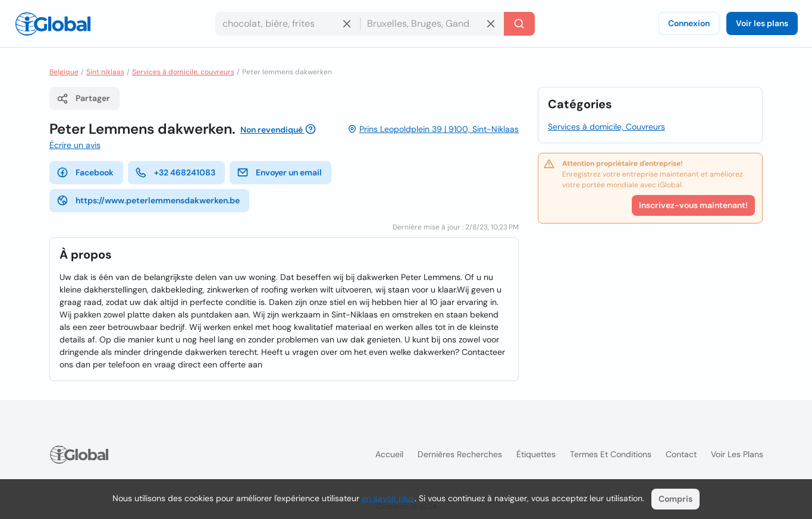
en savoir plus (388, 498)
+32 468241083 (175, 172)
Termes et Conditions (611, 454)
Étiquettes (536, 454)
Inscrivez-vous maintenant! (693, 205)
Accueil (389, 454)
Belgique (64, 72)
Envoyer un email (279, 172)
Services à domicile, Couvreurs (606, 127)
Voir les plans (762, 23)
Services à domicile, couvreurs (183, 72)
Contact (681, 454)
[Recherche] (519, 24)
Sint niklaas (105, 72)
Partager (83, 99)
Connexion (689, 23)
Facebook (85, 172)
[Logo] (53, 24)
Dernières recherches (460, 454)
